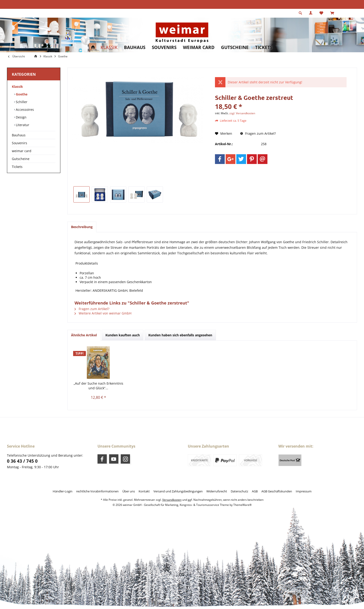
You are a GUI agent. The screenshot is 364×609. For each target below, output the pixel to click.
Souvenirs (19, 143)
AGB (255, 491)
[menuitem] (332, 13)
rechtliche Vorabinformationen (97, 491)
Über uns (129, 491)
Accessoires (24, 110)
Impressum (304, 491)
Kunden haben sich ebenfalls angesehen (180, 335)
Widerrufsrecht (217, 491)
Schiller (21, 102)
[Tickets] (264, 47)
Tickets (17, 167)
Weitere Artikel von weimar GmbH (103, 313)
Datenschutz (239, 491)
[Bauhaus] (135, 47)
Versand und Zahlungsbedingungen (178, 491)
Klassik (17, 87)
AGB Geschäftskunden (277, 491)
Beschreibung (82, 227)
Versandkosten (172, 500)
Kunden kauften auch (123, 335)
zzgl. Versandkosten (242, 113)
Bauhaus (19, 135)
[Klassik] (109, 47)
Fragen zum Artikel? (258, 133)
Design (21, 117)
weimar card (22, 151)
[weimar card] (199, 47)
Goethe (21, 94)
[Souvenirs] (164, 47)
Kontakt (144, 491)
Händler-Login (63, 491)
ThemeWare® (242, 505)
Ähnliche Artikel (84, 335)
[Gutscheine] (235, 47)
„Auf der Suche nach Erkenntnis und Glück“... (98, 386)
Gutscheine (21, 159)
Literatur (22, 125)
